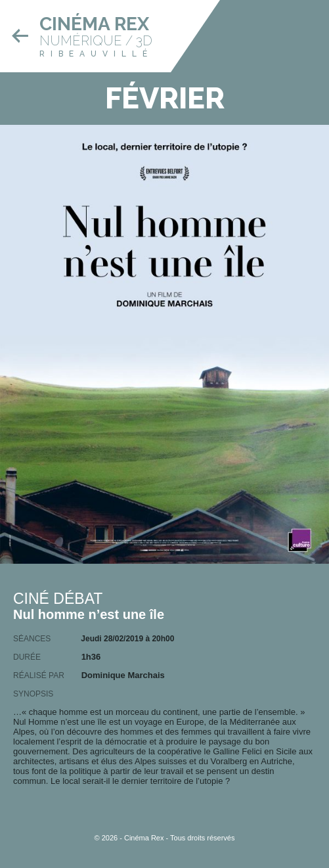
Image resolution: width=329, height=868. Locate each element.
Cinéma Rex (94, 24)
